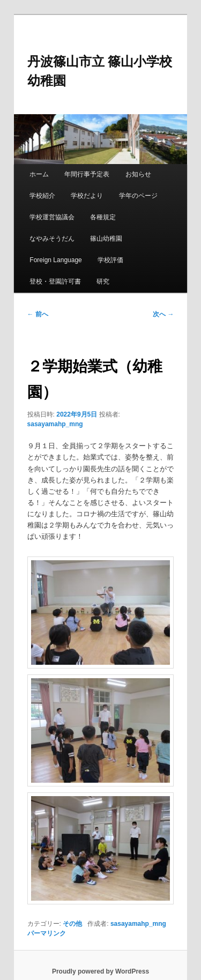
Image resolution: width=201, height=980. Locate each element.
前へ (38, 314)
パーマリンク (47, 933)
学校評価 (110, 260)
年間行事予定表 (87, 174)
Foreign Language (55, 260)
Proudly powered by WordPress (100, 971)
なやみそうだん (52, 239)
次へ (163, 314)
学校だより (87, 196)
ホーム (39, 174)
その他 (72, 924)
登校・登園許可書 (55, 281)
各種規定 (103, 217)
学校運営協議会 (52, 217)
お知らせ (138, 174)
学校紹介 (42, 196)
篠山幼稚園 (106, 239)
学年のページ (138, 196)
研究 (103, 281)
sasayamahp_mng (55, 424)
